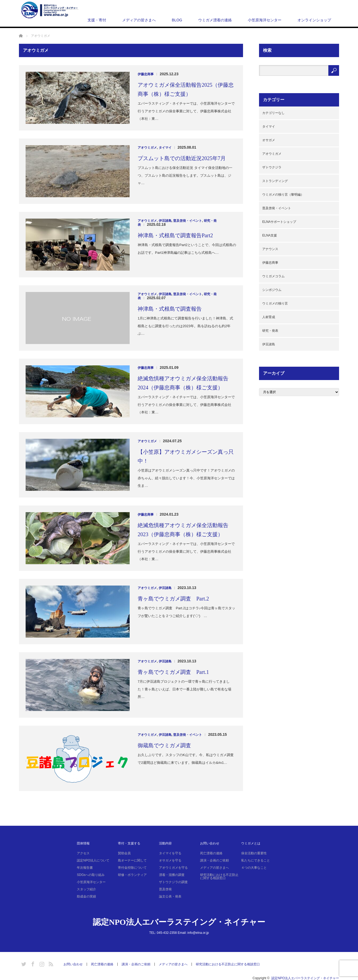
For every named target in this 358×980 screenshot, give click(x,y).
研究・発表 (270, 331)
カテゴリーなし (273, 113)
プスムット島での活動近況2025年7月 (182, 158)
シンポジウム (272, 290)
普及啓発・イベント (188, 221)
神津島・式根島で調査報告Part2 (175, 235)
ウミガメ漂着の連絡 (215, 20)
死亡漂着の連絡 (211, 853)
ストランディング (275, 181)
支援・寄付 (97, 20)
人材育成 (269, 317)
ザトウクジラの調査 (173, 882)
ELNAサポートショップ (279, 222)
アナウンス (270, 249)
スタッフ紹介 (86, 889)
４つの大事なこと (254, 868)
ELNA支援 (270, 235)
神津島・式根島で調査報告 (170, 309)
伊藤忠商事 (146, 74)
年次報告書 (85, 868)
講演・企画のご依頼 (214, 860)
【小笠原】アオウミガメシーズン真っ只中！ (186, 456)
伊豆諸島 (165, 221)
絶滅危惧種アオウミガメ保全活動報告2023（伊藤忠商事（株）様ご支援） (183, 530)
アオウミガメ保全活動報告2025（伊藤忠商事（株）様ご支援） (186, 89)
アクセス (83, 853)
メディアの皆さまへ (139, 20)
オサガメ (269, 140)
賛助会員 (124, 853)
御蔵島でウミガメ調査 (164, 745)
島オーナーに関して (132, 860)
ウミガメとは (251, 843)
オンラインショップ (314, 20)
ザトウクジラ (272, 167)
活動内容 (165, 843)
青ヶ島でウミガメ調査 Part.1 (173, 672)
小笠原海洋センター (265, 20)
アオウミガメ (147, 148)
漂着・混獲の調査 (172, 875)
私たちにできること (256, 860)
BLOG (177, 20)
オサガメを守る (170, 860)
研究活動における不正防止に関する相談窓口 (219, 876)
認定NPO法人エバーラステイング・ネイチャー (179, 922)
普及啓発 (165, 889)
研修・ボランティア (132, 875)
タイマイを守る (170, 853)
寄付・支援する (129, 843)
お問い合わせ (210, 843)
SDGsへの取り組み (91, 875)
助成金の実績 (86, 896)
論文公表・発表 (170, 896)
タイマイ (165, 148)
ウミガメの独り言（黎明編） (283, 195)
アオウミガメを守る (173, 868)
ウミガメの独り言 (275, 303)
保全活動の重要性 (254, 853)
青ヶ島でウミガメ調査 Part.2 (173, 599)
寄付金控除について (132, 868)
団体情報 (83, 843)
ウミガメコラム (273, 276)
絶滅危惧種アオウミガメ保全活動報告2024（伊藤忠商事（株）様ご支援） (183, 383)
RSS (50, 963)
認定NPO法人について (93, 860)
